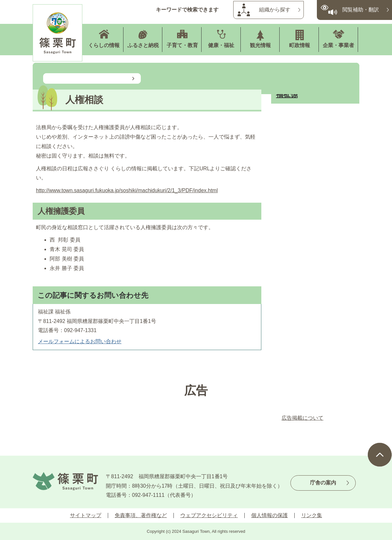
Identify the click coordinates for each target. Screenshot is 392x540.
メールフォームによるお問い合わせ (80, 341)
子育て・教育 (182, 45)
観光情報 (260, 45)
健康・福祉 (221, 45)
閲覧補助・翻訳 (361, 10)
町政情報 (300, 45)
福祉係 (287, 94)
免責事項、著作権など (141, 515)
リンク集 (312, 515)
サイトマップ (86, 515)
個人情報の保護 (269, 515)
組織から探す (275, 10)
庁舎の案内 (323, 483)
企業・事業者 (338, 45)
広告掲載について (302, 418)
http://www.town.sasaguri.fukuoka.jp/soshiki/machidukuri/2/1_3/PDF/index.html (127, 190)
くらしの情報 (104, 45)
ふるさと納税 (143, 45)
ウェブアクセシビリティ (209, 515)
